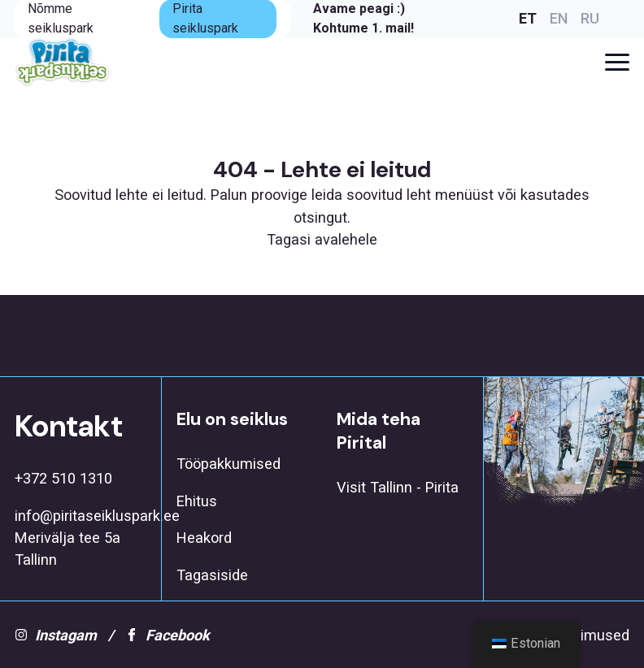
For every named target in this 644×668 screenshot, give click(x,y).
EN (559, 18)
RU (590, 18)
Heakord (204, 538)
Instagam (56, 635)
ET (528, 18)
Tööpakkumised (228, 464)
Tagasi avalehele (322, 239)
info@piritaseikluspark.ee (80, 516)
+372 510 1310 (63, 478)
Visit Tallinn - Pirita (398, 487)
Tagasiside (212, 575)
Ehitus (197, 501)
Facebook (168, 635)
